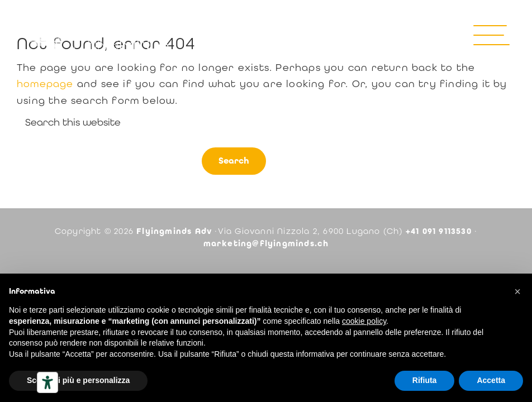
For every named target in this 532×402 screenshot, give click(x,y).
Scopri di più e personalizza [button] (78, 380)
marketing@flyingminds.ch (266, 243)
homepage (45, 83)
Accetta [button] (491, 380)
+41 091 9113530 (439, 231)
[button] (517, 291)
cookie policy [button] (364, 321)
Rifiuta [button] (425, 380)
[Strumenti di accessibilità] (47, 382)
